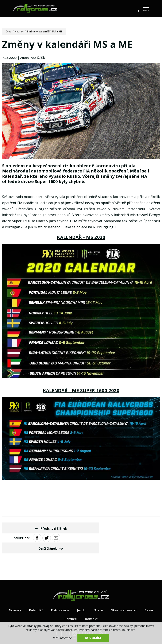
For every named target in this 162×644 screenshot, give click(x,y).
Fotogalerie (60, 592)
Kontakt (92, 600)
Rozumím (93, 638)
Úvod (9, 31)
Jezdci (82, 592)
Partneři (70, 600)
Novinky (20, 31)
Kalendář (35, 592)
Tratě (99, 592)
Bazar (151, 592)
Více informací (63, 638)
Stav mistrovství (125, 592)
